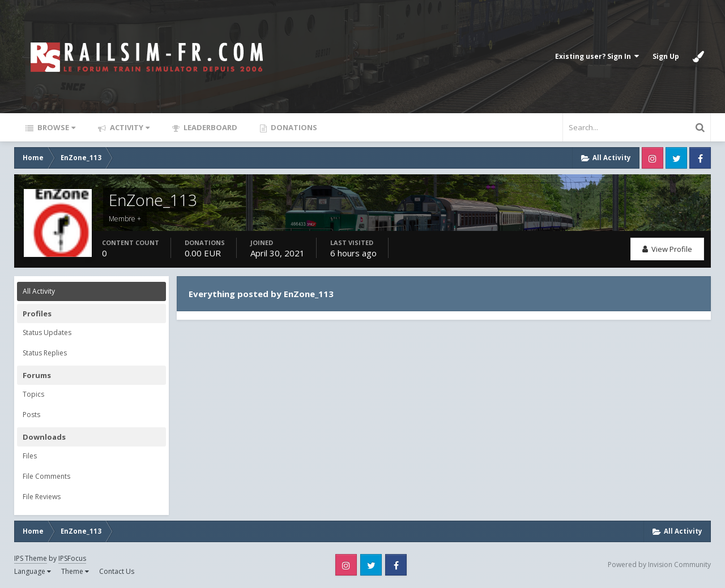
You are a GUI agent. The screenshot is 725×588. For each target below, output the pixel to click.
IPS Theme (31, 558)
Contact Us (117, 571)
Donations (293, 127)
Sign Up (666, 56)
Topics (33, 394)
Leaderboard (210, 127)
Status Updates (47, 332)
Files (30, 456)
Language (33, 571)
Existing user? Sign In (597, 56)
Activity (129, 127)
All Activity (39, 291)
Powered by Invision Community (659, 565)
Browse (56, 127)
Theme (75, 571)
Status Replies (45, 353)
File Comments (46, 476)
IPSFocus (72, 558)
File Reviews (42, 497)
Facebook (700, 158)
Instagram (652, 158)
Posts (31, 415)
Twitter (676, 158)
